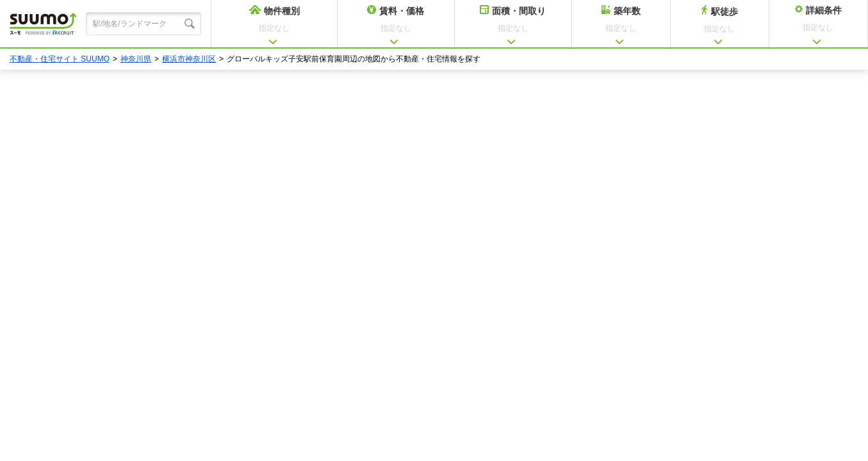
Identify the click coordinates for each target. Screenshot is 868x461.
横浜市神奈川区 (189, 59)
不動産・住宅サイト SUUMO (60, 59)
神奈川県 (136, 59)
